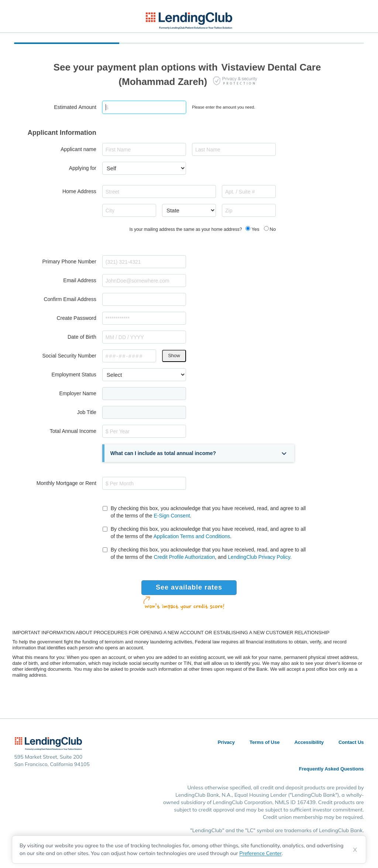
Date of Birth (82, 337)
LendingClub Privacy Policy (259, 557)
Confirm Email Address (70, 299)
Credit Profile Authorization (185, 557)
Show (174, 356)
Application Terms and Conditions (192, 536)
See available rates (189, 587)
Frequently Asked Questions (331, 769)
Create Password (76, 318)
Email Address (80, 280)
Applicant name (78, 149)
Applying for (83, 168)
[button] (199, 453)
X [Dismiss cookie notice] (355, 850)
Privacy (226, 742)
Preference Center (260, 853)
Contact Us (351, 742)
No (273, 229)
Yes (255, 229)
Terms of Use (264, 742)
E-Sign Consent (172, 516)
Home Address (79, 191)
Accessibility (309, 742)
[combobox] (159, 192)
